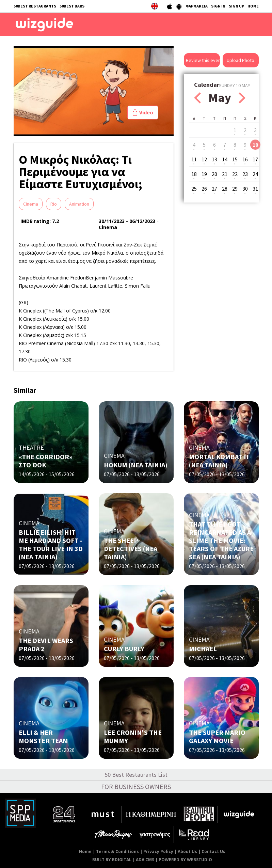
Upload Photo (241, 60)
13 (214, 159)
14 (225, 159)
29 (235, 189)
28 (225, 189)
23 (245, 174)
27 (214, 189)
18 (194, 174)
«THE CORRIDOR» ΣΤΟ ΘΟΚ (46, 461)
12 (204, 159)
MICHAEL (203, 649)
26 (204, 189)
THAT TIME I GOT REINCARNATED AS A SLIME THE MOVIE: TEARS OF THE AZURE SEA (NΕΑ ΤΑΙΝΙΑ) (221, 540)
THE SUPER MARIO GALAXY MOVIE (217, 736)
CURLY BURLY (124, 649)
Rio (54, 204)
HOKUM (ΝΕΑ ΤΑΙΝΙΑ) (136, 465)
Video (146, 112)
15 (235, 159)
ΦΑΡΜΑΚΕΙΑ (197, 6)
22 (235, 174)
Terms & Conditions (117, 851)
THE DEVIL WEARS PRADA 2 (46, 645)
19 (204, 174)
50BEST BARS (72, 6)
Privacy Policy (158, 851)
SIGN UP (236, 6)
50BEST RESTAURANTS (35, 6)
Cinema (31, 204)
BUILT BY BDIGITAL (112, 860)
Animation (79, 204)
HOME (253, 6)
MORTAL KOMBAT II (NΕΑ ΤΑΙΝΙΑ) (219, 461)
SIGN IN (218, 6)
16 (245, 159)
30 (245, 189)
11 (194, 159)
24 (255, 174)
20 (214, 174)
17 (255, 159)
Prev (197, 98)
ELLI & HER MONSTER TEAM (43, 736)
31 (255, 189)
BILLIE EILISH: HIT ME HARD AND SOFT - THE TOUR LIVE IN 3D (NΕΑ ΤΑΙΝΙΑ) (51, 544)
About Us (187, 851)
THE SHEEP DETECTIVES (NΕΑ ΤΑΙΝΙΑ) (131, 549)
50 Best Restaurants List (136, 775)
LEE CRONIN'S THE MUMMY (133, 736)
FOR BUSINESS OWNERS (136, 786)
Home (85, 851)
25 (194, 189)
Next (242, 98)
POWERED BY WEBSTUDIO (185, 860)
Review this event (203, 60)
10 (255, 145)
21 (225, 174)
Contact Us (213, 851)
